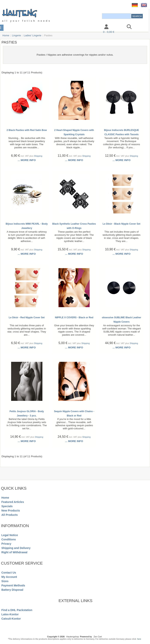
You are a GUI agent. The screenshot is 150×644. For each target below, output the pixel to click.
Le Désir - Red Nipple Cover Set (27, 318)
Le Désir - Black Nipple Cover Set (122, 224)
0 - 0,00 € (109, 32)
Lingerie (16, 35)
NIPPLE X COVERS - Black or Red (74, 318)
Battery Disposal (12, 590)
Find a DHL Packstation (17, 610)
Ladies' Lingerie (33, 35)
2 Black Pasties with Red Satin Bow (27, 130)
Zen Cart (98, 637)
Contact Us (9, 573)
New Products (11, 511)
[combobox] (117, 16)
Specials (7, 506)
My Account (9, 577)
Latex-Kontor (10, 614)
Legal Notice (10, 535)
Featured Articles (13, 502)
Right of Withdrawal (14, 552)
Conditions (9, 539)
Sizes (5, 581)
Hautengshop (73, 637)
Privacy (6, 544)
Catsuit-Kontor (11, 619)
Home (6, 35)
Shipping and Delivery (16, 548)
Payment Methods (13, 585)
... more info (27, 160)
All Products (10, 515)
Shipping (38, 156)
